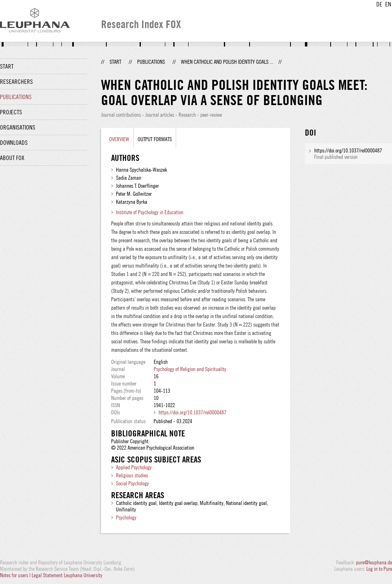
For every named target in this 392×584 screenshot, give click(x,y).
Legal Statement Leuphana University (67, 575)
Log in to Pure (379, 569)
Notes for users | (16, 575)
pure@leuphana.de (374, 562)
